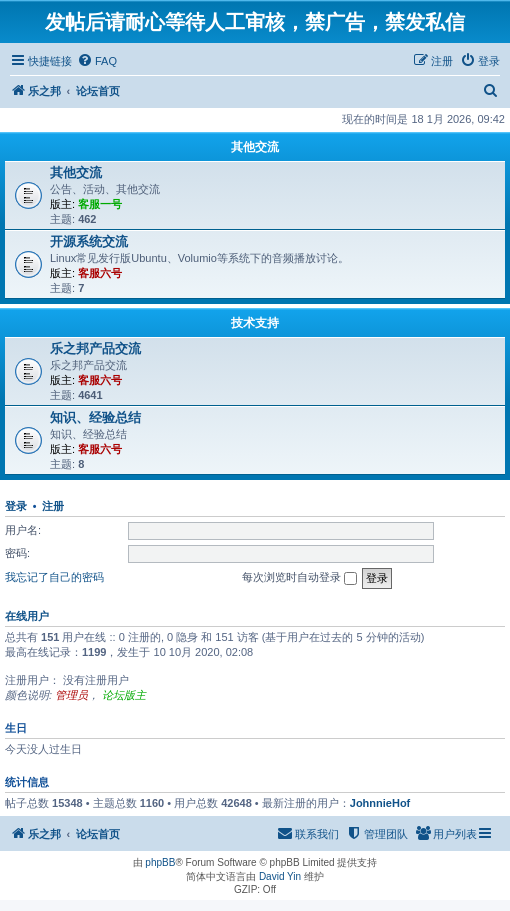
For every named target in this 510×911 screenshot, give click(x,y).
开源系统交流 (89, 241)
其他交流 (255, 147)
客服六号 (100, 273)
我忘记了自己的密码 (54, 577)
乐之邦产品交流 (95, 348)
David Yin (280, 876)
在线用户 (27, 616)
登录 (16, 506)
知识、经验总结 (95, 417)
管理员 (71, 695)
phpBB (160, 862)
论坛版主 (124, 695)
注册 (53, 506)
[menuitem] (97, 61)
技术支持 (255, 323)
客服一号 (100, 204)
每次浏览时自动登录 (299, 578)
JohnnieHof (380, 803)
